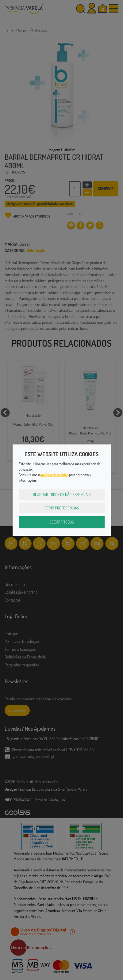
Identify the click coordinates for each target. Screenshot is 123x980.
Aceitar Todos (61, 522)
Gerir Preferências (62, 508)
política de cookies (55, 475)
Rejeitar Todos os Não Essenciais (62, 494)
